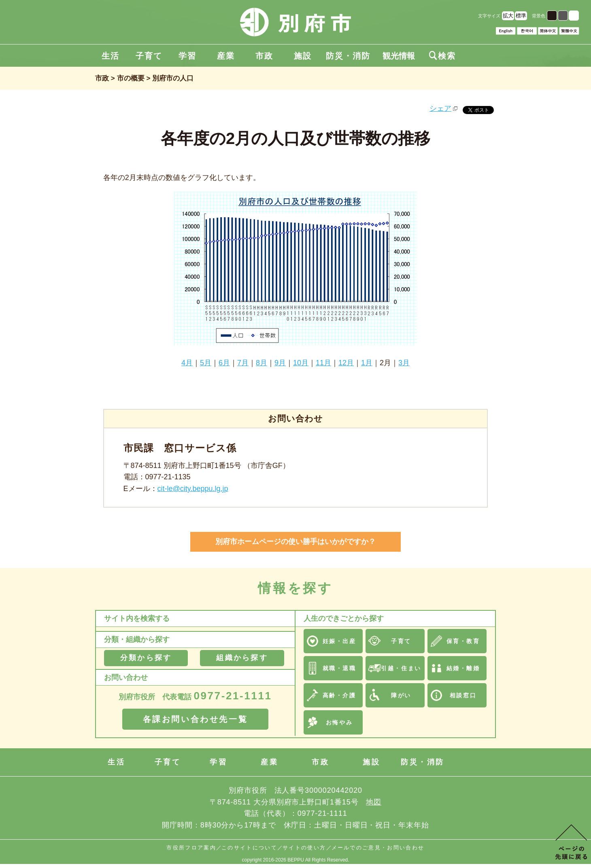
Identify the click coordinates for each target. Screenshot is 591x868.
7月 (243, 363)
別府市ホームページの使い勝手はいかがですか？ (295, 542)
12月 (346, 363)
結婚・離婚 (463, 668)
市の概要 (131, 78)
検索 (442, 56)
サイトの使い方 (304, 848)
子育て (149, 56)
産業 (226, 56)
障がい (401, 695)
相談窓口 (463, 695)
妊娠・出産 (339, 641)
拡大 (508, 16)
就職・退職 (339, 668)
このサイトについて (249, 848)
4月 (187, 363)
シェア (440, 108)
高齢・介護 (339, 695)
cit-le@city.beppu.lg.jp (193, 489)
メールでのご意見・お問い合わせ (378, 848)
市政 (264, 56)
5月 (206, 363)
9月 (280, 363)
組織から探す (242, 658)
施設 (303, 56)
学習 (187, 56)
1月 (367, 363)
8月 (261, 363)
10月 (301, 363)
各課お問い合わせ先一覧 (196, 719)
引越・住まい (401, 668)
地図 (374, 802)
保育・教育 (463, 641)
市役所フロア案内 (191, 848)
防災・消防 (348, 56)
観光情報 (399, 56)
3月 (404, 363)
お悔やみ (339, 722)
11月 (323, 363)
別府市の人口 (173, 78)
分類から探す (146, 658)
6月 (224, 363)
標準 (521, 16)
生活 (111, 56)
